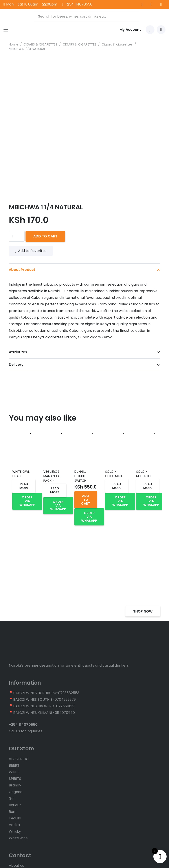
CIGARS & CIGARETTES (40, 44)
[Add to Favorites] (31, 432)
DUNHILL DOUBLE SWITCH (80, 476)
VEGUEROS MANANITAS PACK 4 (52, 476)
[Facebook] (142, 4)
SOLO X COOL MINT (114, 474)
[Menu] (6, 30)
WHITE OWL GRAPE (21, 474)
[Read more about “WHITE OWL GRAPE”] (24, 486)
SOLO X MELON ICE (144, 474)
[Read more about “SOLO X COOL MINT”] (117, 486)
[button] (86, 500)
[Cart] (161, 30)
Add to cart (45, 236)
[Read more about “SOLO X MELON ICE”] (148, 486)
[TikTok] (161, 4)
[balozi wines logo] (16, 16)
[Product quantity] (17, 236)
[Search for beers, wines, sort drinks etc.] (86, 16)
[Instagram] (151, 4)
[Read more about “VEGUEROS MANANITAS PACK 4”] (55, 490)
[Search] (133, 16)
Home (14, 44)
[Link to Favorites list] (150, 30)
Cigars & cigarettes (117, 44)
